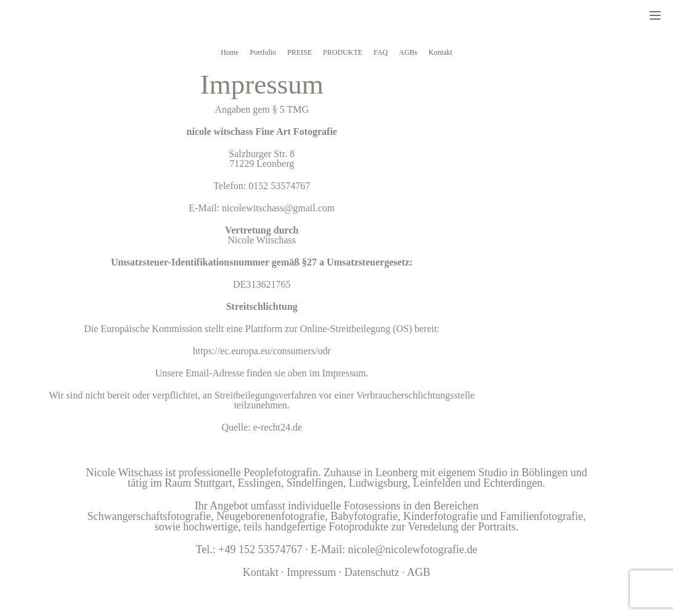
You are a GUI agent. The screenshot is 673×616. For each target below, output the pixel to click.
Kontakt (261, 572)
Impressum (313, 572)
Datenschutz (372, 572)
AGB (418, 572)
